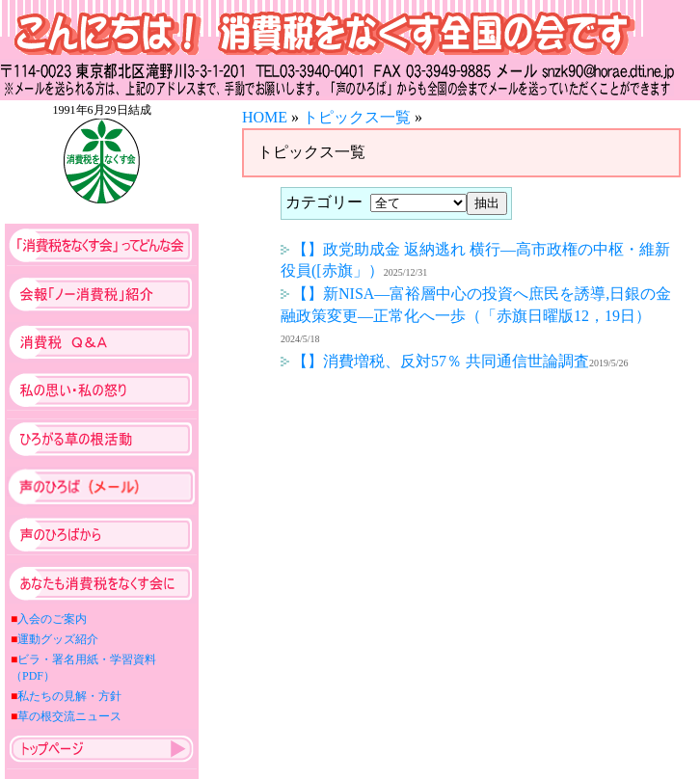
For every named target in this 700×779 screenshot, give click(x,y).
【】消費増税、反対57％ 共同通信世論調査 (435, 361)
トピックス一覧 (357, 117)
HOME (265, 117)
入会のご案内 (52, 619)
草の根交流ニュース (69, 716)
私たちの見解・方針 (69, 696)
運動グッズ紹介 (58, 639)
